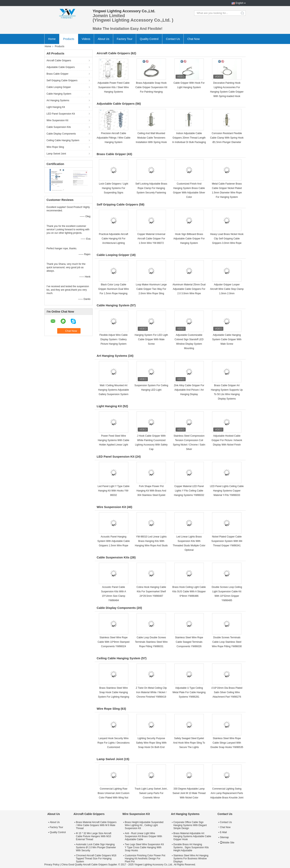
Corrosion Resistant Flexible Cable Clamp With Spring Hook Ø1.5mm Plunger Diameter (227, 138)
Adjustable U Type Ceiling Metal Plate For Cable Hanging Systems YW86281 (189, 692)
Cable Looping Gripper (59, 87)
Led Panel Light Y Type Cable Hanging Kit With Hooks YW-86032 (114, 491)
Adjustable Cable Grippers (61, 67)
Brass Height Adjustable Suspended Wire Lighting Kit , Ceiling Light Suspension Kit (144, 825)
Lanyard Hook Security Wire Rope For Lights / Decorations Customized (113, 743)
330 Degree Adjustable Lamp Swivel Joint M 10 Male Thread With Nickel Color (189, 793)
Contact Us (173, 39)
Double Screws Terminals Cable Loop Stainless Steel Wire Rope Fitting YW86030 (227, 642)
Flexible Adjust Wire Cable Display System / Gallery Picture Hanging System (114, 339)
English (240, 3)
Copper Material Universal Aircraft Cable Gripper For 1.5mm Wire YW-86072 (151, 239)
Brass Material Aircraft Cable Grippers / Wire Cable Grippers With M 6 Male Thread (96, 825)
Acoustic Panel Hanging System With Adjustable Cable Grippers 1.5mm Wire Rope (113, 541)
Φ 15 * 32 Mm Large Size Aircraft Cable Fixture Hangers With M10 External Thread (94, 836)
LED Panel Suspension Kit (61, 114)
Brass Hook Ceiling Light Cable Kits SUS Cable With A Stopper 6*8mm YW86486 (189, 592)
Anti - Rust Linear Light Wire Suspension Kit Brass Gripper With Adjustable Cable (143, 836)
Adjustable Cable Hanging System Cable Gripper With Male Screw (227, 339)
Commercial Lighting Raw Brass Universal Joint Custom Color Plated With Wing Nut (113, 793)
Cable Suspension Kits (59, 127)
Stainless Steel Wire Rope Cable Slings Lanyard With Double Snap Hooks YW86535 (227, 743)
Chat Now (193, 39)
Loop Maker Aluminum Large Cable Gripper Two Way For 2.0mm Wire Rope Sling (151, 289)
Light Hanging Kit (56, 107)
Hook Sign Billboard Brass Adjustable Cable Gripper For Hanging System (189, 239)
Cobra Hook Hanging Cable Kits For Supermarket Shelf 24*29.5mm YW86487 (151, 592)
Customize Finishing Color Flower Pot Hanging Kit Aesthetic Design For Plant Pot (145, 859)
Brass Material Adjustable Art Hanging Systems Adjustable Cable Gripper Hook (192, 836)
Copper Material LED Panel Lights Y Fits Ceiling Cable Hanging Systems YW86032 (189, 491)
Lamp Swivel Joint (56, 154)
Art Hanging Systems (58, 100)
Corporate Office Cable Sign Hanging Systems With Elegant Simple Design (190, 825)
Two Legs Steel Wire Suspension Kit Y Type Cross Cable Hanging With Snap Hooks (144, 847)
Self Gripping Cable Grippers (62, 80)
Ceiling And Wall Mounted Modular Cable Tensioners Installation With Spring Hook (151, 138)
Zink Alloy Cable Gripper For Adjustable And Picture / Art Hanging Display (189, 390)
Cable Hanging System (59, 94)
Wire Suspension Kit (57, 120)
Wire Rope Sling (55, 147)
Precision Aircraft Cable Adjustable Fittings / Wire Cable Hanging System (113, 138)
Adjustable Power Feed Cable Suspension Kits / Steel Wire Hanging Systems (113, 87)
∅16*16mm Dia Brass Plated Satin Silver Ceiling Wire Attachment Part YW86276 (227, 692)
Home (52, 39)
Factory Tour (125, 39)
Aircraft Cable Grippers (59, 61)
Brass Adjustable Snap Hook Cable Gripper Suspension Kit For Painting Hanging (151, 87)
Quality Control (149, 39)
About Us (104, 39)
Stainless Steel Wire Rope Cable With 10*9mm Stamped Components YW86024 (114, 642)
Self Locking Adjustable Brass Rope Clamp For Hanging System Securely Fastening (151, 188)
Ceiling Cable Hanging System (63, 140)
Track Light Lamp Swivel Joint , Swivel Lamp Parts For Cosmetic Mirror (151, 793)
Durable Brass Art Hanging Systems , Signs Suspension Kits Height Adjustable (191, 847)
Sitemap (224, 837)
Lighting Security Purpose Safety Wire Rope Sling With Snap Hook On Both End (151, 743)
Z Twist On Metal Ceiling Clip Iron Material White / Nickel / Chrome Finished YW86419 (151, 692)
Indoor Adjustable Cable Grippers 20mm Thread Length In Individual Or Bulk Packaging (189, 138)
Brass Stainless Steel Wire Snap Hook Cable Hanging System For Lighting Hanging (113, 692)
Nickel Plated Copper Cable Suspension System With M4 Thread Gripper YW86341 (227, 541)
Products (69, 39)
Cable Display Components (61, 134)
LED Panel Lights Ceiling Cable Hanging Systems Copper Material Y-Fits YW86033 (227, 491)
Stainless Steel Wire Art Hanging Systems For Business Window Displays (191, 859)
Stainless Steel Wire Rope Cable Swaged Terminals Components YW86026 (189, 642)
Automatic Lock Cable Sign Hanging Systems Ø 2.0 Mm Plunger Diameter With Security (96, 847)
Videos (86, 39)
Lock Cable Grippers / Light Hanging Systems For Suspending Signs (113, 188)
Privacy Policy (52, 865)
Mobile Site (227, 843)
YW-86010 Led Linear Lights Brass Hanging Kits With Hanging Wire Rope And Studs (151, 541)
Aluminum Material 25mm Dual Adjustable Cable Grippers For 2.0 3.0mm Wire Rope (189, 289)
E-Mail (223, 832)
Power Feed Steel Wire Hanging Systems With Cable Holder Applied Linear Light (114, 440)
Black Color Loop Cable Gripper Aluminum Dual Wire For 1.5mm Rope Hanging (114, 289)
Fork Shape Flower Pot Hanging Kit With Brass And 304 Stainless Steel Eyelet (151, 491)
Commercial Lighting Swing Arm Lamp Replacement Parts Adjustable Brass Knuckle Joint (227, 793)
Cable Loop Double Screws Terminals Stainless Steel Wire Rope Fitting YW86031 (151, 642)
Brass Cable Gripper (57, 74)
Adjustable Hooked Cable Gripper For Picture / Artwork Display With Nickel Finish (227, 440)
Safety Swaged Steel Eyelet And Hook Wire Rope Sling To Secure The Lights (189, 743)
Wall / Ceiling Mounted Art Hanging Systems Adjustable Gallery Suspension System (113, 390)
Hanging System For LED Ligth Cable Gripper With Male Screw (151, 339)
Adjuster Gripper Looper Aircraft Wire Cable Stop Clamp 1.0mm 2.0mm (227, 289)
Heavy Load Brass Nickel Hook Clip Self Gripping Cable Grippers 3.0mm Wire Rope (227, 239)
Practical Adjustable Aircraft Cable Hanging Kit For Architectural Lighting (113, 239)
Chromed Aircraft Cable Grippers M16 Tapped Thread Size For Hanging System (96, 859)
